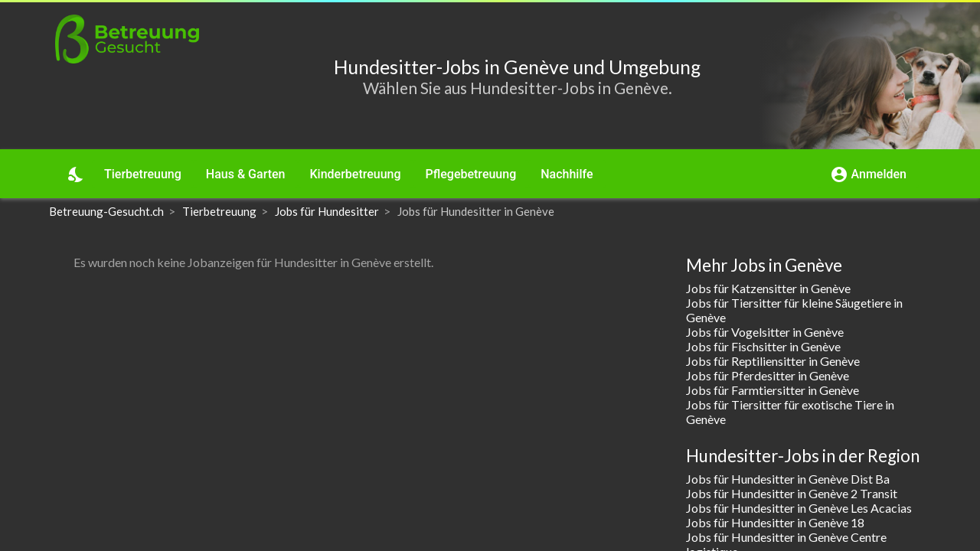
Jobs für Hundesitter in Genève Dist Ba (788, 479)
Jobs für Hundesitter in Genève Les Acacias (799, 508)
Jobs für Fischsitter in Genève (763, 346)
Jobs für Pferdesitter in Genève (768, 375)
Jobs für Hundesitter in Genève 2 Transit (792, 493)
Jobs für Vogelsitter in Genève (765, 332)
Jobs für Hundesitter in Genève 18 (775, 522)
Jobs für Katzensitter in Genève (768, 288)
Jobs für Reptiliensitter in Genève (773, 361)
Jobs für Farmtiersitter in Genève (773, 390)
